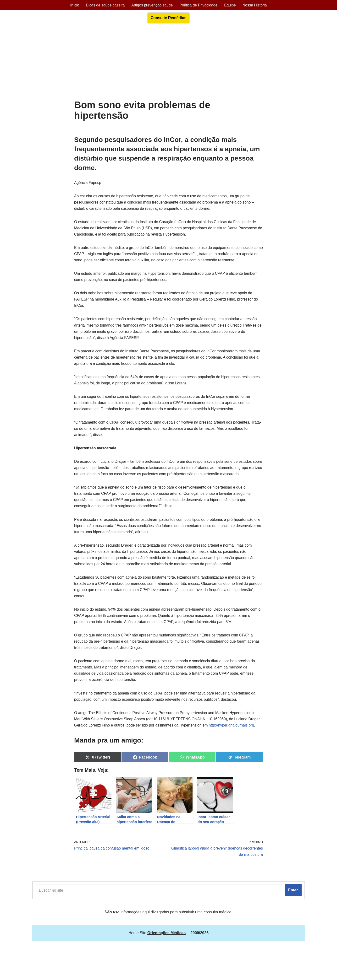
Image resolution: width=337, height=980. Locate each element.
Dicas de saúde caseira (104, 5)
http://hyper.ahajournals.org (97, 749)
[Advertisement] (168, 64)
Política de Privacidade (199, 5)
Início (73, 5)
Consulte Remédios (168, 18)
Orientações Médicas (74, 974)
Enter (293, 915)
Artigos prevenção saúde (152, 5)
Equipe (231, 5)
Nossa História (256, 5)
